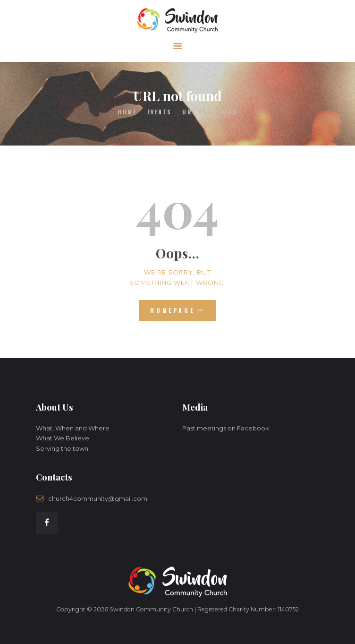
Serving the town (62, 448)
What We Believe (63, 438)
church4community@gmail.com (98, 498)
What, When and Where (73, 428)
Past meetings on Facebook (226, 428)
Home (127, 112)
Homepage (173, 310)
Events (160, 112)
